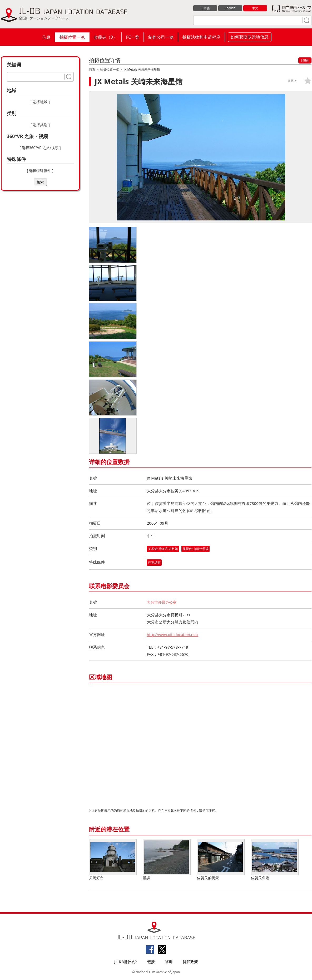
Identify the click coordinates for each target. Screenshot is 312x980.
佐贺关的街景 (221, 860)
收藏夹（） (105, 37)
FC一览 (133, 37)
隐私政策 (190, 962)
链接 (151, 962)
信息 (46, 37)
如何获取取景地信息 (250, 37)
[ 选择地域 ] (40, 102)
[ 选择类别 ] (40, 125)
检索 (40, 182)
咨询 (169, 962)
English (230, 8)
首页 (92, 69)
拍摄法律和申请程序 (201, 37)
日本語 (205, 8)
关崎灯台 (113, 860)
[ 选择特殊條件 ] (40, 171)
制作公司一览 (161, 37)
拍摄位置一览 (72, 37)
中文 (255, 8)
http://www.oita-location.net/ (174, 635)
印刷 (305, 60)
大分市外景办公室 (163, 602)
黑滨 (167, 860)
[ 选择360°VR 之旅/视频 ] (40, 148)
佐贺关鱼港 (275, 860)
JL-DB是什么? (125, 962)
